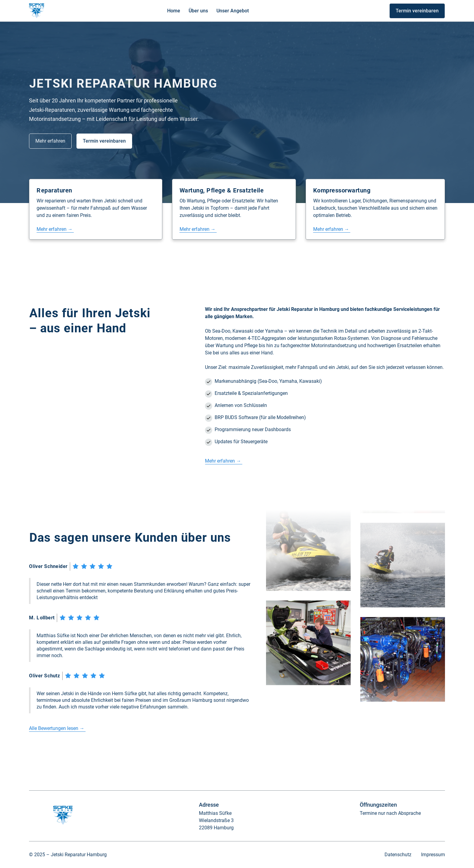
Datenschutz (398, 855)
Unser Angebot (233, 11)
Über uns (198, 11)
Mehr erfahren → (55, 229)
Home (174, 11)
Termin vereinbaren (417, 11)
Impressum (433, 855)
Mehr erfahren (50, 141)
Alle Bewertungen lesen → (57, 728)
